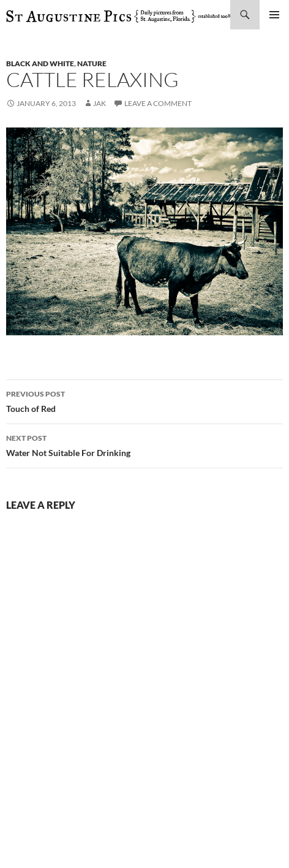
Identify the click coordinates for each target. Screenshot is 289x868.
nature (92, 63)
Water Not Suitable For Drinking (144, 444)
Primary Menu (274, 15)
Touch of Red (144, 400)
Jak (99, 103)
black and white (40, 63)
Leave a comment (158, 103)
